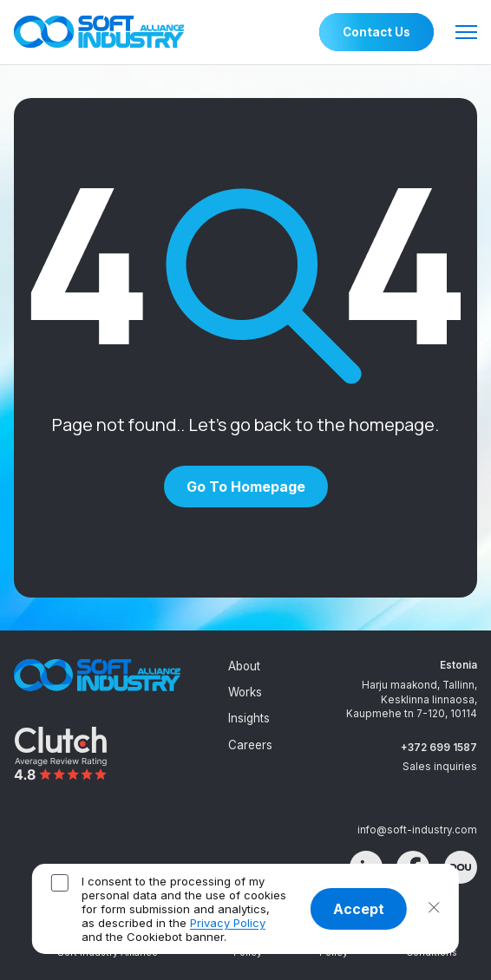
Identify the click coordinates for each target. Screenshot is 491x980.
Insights (249, 718)
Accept (359, 909)
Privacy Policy (228, 923)
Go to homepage (246, 487)
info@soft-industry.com (417, 830)
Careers (250, 745)
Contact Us (376, 32)
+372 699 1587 (439, 748)
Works (245, 692)
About (244, 666)
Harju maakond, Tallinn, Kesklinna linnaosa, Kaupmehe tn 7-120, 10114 (412, 699)
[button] (434, 909)
